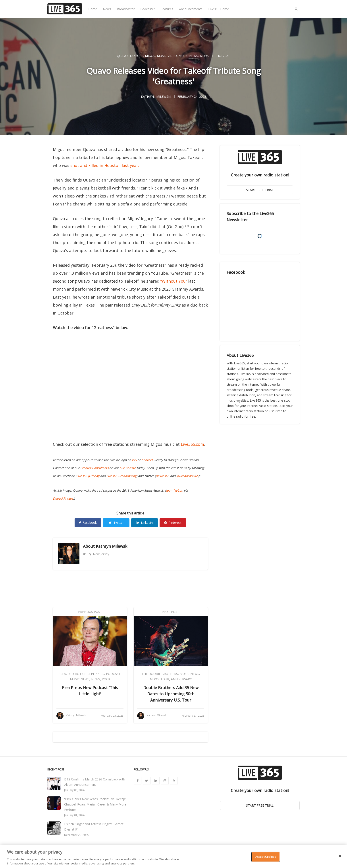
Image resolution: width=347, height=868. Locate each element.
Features (167, 9)
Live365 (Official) (88, 476)
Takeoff (136, 56)
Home (93, 9)
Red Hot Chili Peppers (86, 674)
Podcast (113, 674)
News (107, 9)
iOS (134, 460)
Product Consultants (94, 468)
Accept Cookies (266, 857)
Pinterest (173, 523)
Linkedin (145, 523)
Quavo (122, 56)
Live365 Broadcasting (121, 476)
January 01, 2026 (74, 815)
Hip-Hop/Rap (220, 56)
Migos (150, 56)
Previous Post (90, 612)
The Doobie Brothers (160, 674)
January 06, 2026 (74, 790)
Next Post (171, 612)
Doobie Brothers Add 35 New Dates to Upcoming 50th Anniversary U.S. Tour (171, 694)
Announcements (191, 9)
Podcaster (148, 9)
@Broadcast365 (187, 476)
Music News (188, 56)
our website (128, 468)
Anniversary (181, 679)
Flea (62, 674)
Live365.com (192, 444)
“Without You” (174, 281)
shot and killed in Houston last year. (105, 165)
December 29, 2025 (76, 835)
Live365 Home (219, 9)
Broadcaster (126, 9)
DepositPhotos (63, 499)
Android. (147, 460)
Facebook (88, 523)
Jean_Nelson (174, 491)
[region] (173, 856)
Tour (165, 679)
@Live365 (163, 476)
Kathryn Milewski (112, 546)
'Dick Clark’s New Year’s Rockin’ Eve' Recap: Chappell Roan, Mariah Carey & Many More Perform (95, 804)
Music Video (167, 56)
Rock (106, 679)
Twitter (116, 523)
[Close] (340, 856)
